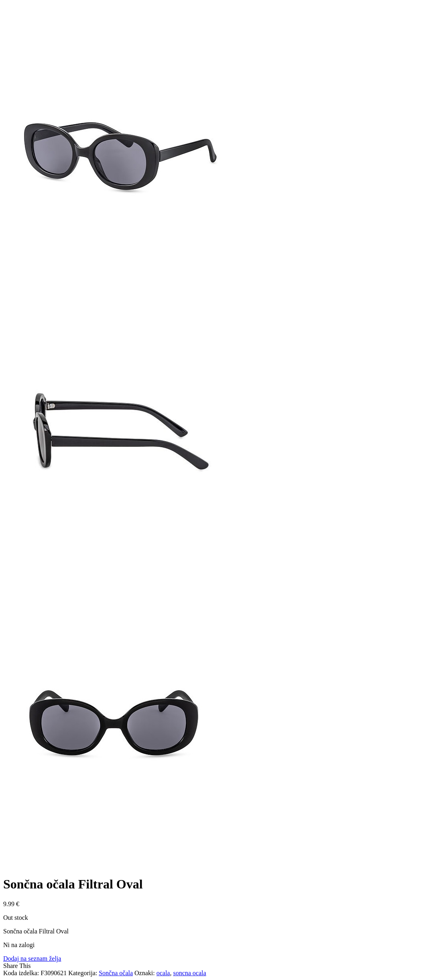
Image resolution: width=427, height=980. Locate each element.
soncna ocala (189, 973)
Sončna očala (116, 973)
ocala (163, 973)
